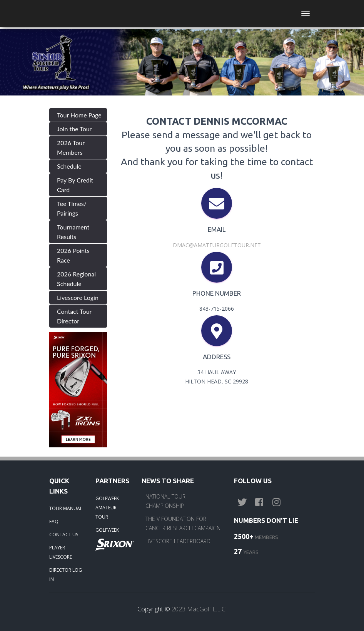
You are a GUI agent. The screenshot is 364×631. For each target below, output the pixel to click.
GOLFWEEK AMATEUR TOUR (107, 508)
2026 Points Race (73, 255)
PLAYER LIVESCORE (61, 552)
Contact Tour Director (74, 316)
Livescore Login (78, 297)
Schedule (69, 166)
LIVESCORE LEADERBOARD (178, 541)
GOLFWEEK (107, 530)
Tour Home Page (79, 115)
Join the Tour (74, 129)
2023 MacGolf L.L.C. (199, 609)
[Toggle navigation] (306, 13)
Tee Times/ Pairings (72, 208)
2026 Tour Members (71, 147)
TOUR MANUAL (66, 508)
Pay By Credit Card (75, 185)
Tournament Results (73, 232)
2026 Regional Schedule (76, 279)
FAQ (54, 521)
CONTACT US (64, 535)
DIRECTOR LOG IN (66, 575)
